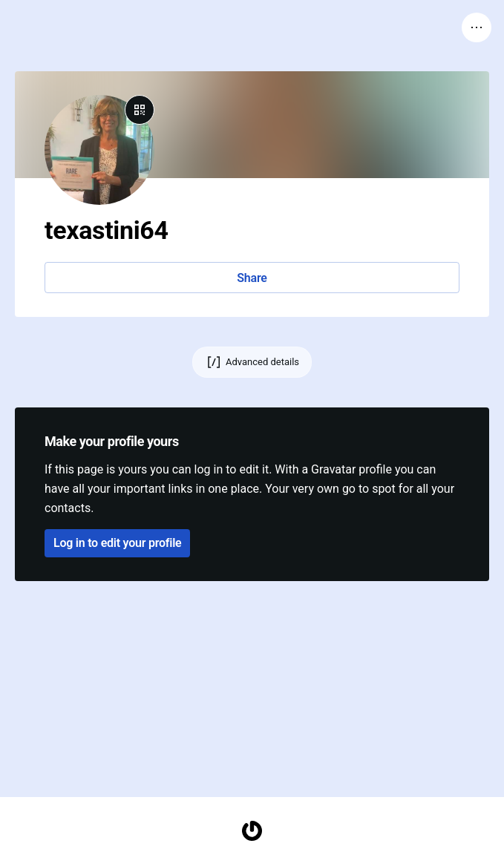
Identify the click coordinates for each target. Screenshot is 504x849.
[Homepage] (252, 831)
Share (252, 278)
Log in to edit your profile (117, 543)
